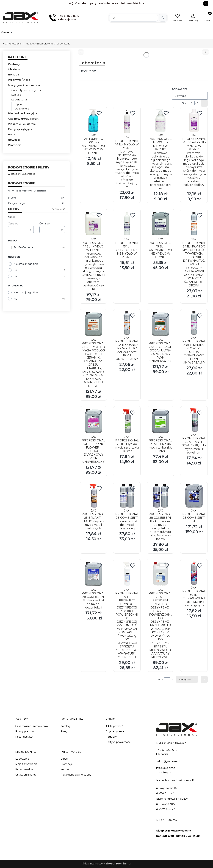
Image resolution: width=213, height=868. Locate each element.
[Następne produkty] (187, 679)
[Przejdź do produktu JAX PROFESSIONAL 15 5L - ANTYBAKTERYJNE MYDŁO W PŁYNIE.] (160, 223)
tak (15, 270)
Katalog (65, 726)
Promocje (15, 145)
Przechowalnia (24, 769)
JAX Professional (12, 44)
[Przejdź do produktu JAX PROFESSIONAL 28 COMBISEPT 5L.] (194, 496)
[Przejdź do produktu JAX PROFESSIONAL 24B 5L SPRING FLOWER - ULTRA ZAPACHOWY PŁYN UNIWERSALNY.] (93, 421)
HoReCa (13, 74)
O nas (64, 759)
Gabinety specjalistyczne (27, 90)
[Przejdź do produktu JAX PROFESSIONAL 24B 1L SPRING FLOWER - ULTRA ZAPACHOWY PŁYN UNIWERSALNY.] (194, 323)
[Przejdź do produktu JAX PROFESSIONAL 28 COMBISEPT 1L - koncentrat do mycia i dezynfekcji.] (127, 496)
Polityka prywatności (118, 742)
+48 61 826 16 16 (167, 750)
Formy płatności (25, 731)
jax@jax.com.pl (166, 768)
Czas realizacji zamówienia (31, 726)
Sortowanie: (179, 89)
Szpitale (16, 95)
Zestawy (14, 64)
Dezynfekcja (22, 109)
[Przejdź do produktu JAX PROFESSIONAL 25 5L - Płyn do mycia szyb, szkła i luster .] (160, 421)
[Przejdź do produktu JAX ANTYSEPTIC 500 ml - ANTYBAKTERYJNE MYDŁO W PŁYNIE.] (93, 120)
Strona (185, 103)
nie (15, 276)
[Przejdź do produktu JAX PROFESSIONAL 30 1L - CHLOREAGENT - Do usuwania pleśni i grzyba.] (194, 573)
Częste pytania (115, 731)
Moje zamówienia (26, 764)
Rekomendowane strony (76, 775)
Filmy (64, 731)
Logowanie (22, 759)
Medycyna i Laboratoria (39, 44)
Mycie (18, 104)
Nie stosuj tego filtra (26, 264)
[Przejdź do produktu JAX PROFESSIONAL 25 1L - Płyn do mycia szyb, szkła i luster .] (127, 421)
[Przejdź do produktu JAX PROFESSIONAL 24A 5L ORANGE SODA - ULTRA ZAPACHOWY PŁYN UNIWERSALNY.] (160, 324)
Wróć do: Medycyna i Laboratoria (27, 191)
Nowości (14, 140)
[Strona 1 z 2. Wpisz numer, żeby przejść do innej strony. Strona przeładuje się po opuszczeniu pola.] (192, 103)
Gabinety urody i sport (23, 119)
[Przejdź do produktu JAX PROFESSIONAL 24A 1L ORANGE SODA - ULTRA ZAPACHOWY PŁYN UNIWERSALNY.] (127, 323)
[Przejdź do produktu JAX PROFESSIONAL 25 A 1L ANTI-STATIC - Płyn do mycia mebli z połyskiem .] (194, 420)
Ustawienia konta (26, 775)
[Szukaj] (163, 18)
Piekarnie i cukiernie (22, 124)
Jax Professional (23, 247)
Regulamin (112, 737)
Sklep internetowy (105, 864)
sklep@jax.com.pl (168, 761)
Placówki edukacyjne (23, 113)
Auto (11, 134)
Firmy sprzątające (20, 129)
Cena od (13, 224)
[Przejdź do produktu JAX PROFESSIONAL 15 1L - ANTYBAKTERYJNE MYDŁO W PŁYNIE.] (127, 223)
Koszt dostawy (24, 737)
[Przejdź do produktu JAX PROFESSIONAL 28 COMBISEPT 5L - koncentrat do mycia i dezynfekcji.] (93, 574)
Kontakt (65, 769)
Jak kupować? (114, 726)
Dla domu (15, 69)
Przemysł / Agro (19, 80)
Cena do (45, 224)
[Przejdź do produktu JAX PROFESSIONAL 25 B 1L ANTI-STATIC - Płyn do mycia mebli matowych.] (93, 496)
